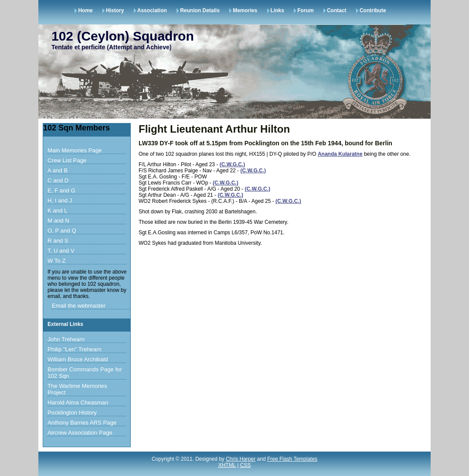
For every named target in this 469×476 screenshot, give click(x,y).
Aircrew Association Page (80, 433)
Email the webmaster (79, 306)
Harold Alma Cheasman (78, 402)
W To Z (57, 261)
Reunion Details (200, 10)
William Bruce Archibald (78, 359)
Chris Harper (241, 459)
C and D (58, 180)
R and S (58, 241)
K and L (57, 211)
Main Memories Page (75, 150)
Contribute (373, 10)
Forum (305, 10)
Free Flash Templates (292, 459)
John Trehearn (66, 339)
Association (152, 10)
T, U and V (61, 251)
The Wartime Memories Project (77, 389)
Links (277, 10)
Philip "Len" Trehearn (75, 349)
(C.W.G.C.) (233, 164)
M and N (58, 221)
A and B (58, 170)
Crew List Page (67, 160)
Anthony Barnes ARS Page (82, 423)
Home (85, 10)
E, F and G (61, 190)
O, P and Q (62, 231)
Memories (245, 10)
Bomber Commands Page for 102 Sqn (85, 373)
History (115, 10)
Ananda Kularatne (340, 154)
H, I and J (60, 200)
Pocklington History (72, 413)
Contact (337, 10)
